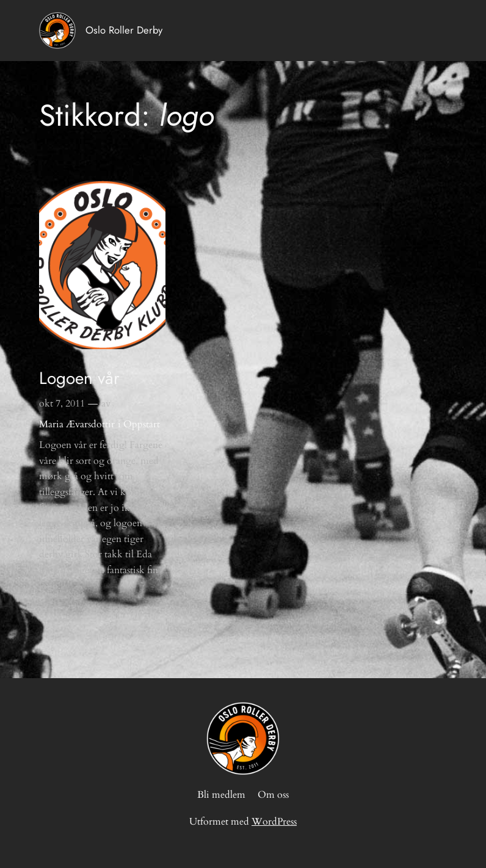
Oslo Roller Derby (124, 30)
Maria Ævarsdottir (77, 424)
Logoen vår (79, 378)
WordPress (274, 822)
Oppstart (142, 424)
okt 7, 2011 (62, 403)
